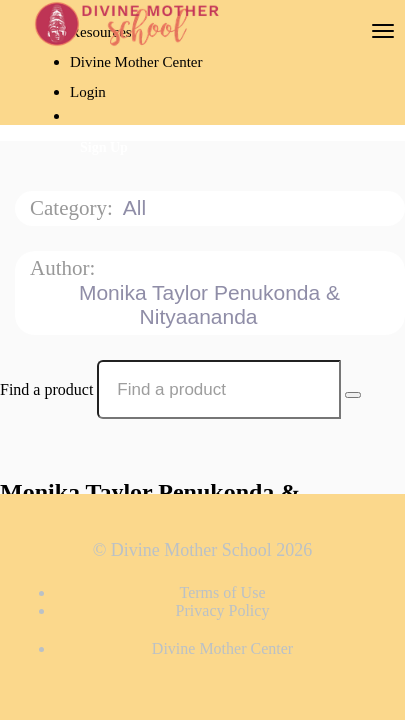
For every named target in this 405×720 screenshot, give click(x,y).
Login (88, 92)
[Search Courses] (353, 395)
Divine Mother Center (136, 62)
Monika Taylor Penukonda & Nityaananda (209, 304)
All (137, 207)
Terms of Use (223, 592)
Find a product (46, 389)
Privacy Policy (223, 610)
